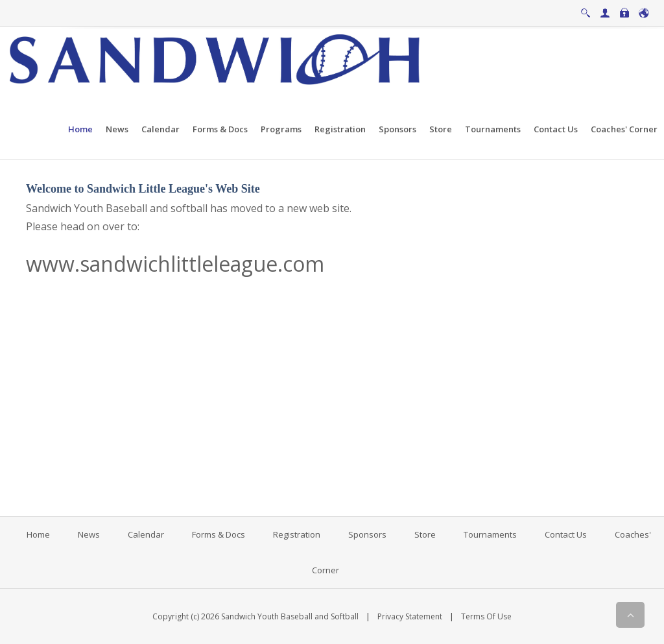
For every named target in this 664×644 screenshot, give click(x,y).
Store (425, 534)
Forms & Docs (219, 534)
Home (38, 534)
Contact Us (566, 534)
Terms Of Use (486, 616)
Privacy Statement (410, 616)
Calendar (146, 534)
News (89, 534)
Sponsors (367, 534)
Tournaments (490, 534)
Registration (297, 534)
